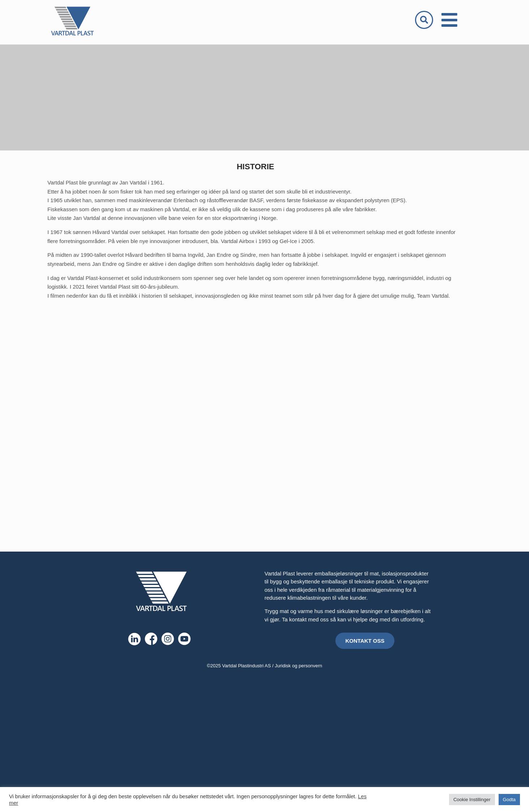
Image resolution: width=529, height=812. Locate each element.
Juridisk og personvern (299, 666)
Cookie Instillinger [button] (472, 800)
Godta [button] (509, 800)
